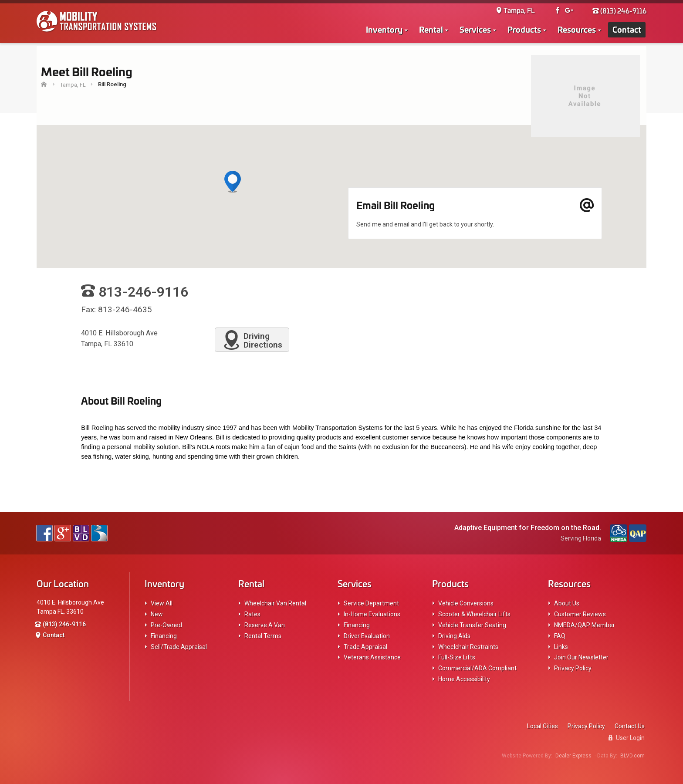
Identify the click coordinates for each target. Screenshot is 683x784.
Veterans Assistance (372, 657)
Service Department (371, 603)
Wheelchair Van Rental (275, 603)
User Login (627, 738)
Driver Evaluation (367, 636)
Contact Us (630, 726)
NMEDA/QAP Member (585, 625)
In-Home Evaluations (372, 614)
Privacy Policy (573, 668)
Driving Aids (454, 636)
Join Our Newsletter (581, 657)
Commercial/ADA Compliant (477, 668)
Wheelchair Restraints (468, 647)
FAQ (560, 636)
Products (524, 30)
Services (475, 30)
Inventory (384, 30)
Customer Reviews (580, 614)
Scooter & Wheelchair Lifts (474, 614)
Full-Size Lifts (457, 657)
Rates (252, 614)
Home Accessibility (464, 679)
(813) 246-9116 (619, 11)
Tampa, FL (515, 11)
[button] (233, 182)
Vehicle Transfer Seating (472, 625)
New (157, 614)
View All (162, 603)
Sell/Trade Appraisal (179, 647)
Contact (627, 30)
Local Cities (543, 726)
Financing (164, 636)
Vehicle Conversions (466, 603)
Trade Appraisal (365, 647)
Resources (577, 30)
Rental (431, 30)
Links (561, 647)
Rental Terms (263, 636)
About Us (567, 603)
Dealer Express (573, 756)
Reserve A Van (265, 625)
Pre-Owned (166, 625)
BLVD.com (632, 756)
